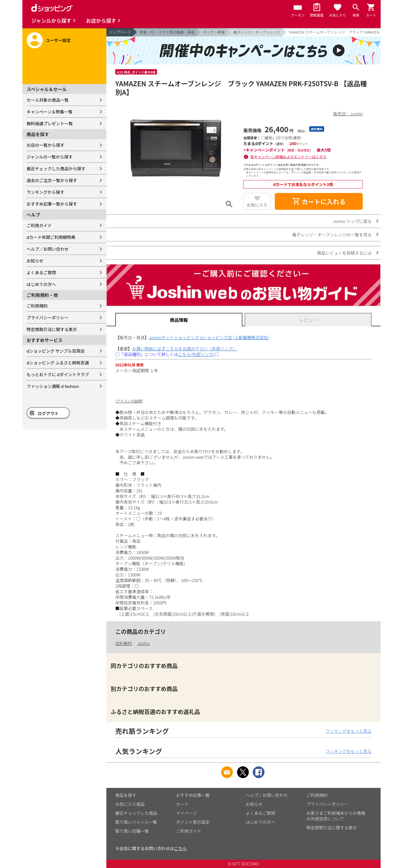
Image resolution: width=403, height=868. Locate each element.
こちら (180, 848)
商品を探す (126, 795)
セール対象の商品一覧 (48, 100)
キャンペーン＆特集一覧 (50, 112)
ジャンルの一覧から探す (50, 157)
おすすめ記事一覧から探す (52, 204)
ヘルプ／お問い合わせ (48, 249)
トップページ (120, 32)
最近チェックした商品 (136, 813)
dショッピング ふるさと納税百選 (58, 363)
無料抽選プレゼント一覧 (50, 123)
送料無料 (124, 643)
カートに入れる (319, 201)
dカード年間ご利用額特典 (51, 237)
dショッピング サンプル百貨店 (56, 351)
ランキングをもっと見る (349, 731)
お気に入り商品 (130, 804)
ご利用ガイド (39, 225)
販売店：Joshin (348, 114)
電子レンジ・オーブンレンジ (257, 32)
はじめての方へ (41, 284)
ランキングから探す (45, 192)
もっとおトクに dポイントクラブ (58, 374)
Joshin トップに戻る (352, 221)
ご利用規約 (37, 306)
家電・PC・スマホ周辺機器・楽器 (167, 32)
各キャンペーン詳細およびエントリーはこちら (289, 157)
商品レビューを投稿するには (344, 253)
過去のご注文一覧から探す (52, 180)
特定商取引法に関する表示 (52, 329)
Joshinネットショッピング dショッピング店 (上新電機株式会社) (209, 337)
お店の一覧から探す (45, 145)
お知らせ (35, 261)
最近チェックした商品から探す (56, 168)
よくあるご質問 (41, 272)
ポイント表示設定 (193, 822)
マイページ (187, 813)
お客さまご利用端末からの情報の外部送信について (336, 816)
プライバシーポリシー (48, 317)
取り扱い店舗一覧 (132, 831)
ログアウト (48, 413)
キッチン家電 (214, 32)
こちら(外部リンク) (196, 354)
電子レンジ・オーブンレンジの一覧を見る (332, 235)
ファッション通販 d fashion (53, 386)
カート (182, 804)
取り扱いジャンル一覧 (136, 822)
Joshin (143, 643)
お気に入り (257, 205)
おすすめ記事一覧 (193, 795)
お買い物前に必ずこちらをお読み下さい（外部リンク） (185, 349)
